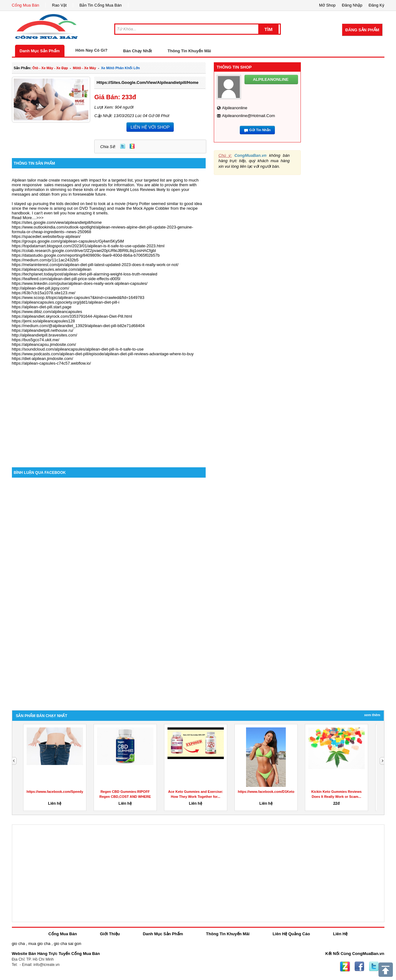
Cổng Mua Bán (26, 5)
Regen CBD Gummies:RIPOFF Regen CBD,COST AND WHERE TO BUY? (125, 797)
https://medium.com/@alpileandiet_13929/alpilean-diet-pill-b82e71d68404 (78, 326)
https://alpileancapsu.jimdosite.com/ (44, 344)
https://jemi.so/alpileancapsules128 (44, 321)
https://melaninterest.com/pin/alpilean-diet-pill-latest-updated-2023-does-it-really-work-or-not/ (95, 265)
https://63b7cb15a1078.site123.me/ (44, 293)
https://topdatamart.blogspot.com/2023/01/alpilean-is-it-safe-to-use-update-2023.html (88, 246)
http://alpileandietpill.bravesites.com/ (45, 335)
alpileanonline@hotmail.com (248, 116)
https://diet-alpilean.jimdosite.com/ (43, 359)
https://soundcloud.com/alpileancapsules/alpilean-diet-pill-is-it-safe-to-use (78, 349)
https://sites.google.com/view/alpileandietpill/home (147, 82)
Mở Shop (327, 5)
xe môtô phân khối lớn (121, 68)
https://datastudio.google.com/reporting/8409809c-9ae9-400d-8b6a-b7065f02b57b (86, 255)
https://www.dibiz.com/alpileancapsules (47, 312)
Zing (132, 146)
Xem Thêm (372, 715)
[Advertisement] (109, 414)
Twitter (123, 146)
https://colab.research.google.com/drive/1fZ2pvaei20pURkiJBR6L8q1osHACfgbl (84, 251)
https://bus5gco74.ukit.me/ (36, 340)
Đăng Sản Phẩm (362, 30)
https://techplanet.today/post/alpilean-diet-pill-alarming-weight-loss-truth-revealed (85, 274)
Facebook (359, 967)
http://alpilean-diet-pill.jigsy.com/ (41, 288)
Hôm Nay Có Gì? (92, 50)
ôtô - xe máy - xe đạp (50, 68)
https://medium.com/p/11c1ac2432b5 (45, 260)
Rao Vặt (59, 5)
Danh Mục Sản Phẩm (40, 51)
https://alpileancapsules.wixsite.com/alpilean (52, 269)
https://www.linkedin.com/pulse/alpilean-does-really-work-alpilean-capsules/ (80, 283)
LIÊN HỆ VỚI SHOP (150, 127)
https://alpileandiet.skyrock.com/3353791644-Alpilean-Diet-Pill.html (72, 316)
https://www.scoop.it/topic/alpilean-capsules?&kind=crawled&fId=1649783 (78, 298)
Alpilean (19, 180)
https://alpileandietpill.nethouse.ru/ (43, 330)
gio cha (18, 944)
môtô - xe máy (85, 68)
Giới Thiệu (110, 934)
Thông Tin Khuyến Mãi (189, 51)
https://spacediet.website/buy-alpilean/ (46, 236)
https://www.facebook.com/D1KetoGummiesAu (276, 792)
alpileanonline (235, 108)
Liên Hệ (340, 934)
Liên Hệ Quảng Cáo (291, 934)
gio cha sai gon (67, 944)
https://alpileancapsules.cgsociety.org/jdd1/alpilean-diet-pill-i (66, 302)
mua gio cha (39, 944)
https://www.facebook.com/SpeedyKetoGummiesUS (69, 792)
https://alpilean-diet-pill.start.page (42, 307)
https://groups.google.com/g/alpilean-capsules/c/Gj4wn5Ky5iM (68, 241)
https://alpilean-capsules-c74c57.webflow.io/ (51, 363)
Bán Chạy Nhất (137, 51)
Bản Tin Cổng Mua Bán (101, 5)
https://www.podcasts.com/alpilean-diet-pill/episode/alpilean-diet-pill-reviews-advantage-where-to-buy (103, 354)
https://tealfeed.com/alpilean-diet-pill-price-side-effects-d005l (66, 279)
